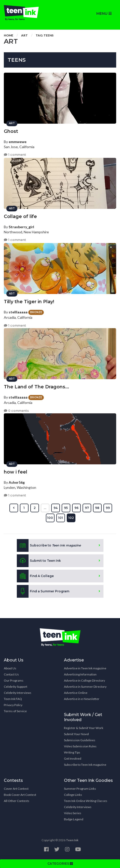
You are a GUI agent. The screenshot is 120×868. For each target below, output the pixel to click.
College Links (73, 795)
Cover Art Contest (16, 789)
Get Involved (73, 758)
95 (66, 508)
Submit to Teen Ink (39, 561)
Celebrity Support (16, 687)
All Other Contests (17, 801)
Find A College (35, 576)
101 (61, 518)
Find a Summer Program (43, 591)
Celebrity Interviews (18, 693)
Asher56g (17, 482)
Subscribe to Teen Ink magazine (85, 765)
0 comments (16, 411)
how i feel (16, 472)
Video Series (73, 813)
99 (108, 508)
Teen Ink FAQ (13, 699)
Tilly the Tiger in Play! (29, 302)
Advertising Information (80, 674)
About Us (10, 668)
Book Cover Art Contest (20, 795)
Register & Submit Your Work (84, 728)
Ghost (11, 131)
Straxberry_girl (21, 227)
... (45, 508)
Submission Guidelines (80, 740)
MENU (104, 14)
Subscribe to (49, 545)
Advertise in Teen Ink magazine (85, 668)
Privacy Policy (13, 705)
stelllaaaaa (18, 312)
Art (24, 35)
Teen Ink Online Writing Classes (86, 801)
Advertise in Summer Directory (85, 687)
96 (76, 508)
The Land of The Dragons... (36, 387)
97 (87, 508)
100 (50, 518)
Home (9, 35)
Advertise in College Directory (84, 680)
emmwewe (18, 142)
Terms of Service (15, 711)
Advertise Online (76, 693)
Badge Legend (74, 819)
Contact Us (11, 674)
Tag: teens (45, 35)
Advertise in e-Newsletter (82, 699)
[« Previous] (14, 508)
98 (97, 508)
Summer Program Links (80, 789)
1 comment (15, 155)
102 (71, 518)
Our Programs (14, 680)
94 (56, 508)
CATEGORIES (60, 864)
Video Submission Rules (80, 746)
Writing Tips (72, 752)
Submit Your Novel (76, 734)
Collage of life (20, 216)
